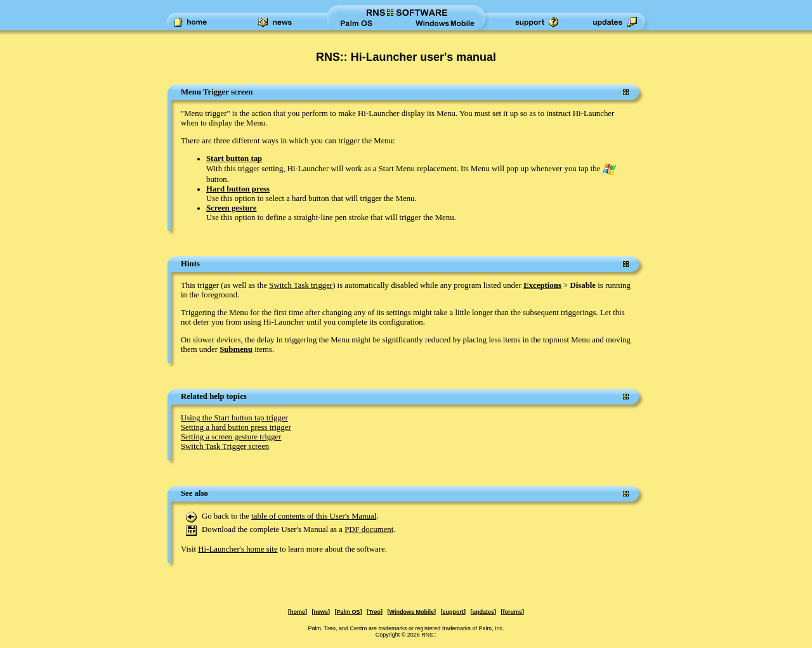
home (298, 612)
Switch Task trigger (301, 285)
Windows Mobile (412, 612)
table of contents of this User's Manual (314, 516)
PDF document (369, 529)
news (321, 612)
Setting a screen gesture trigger (231, 437)
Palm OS (349, 612)
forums (512, 612)
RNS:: (429, 635)
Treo (375, 612)
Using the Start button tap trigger (234, 418)
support (453, 612)
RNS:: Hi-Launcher (366, 57)
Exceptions (542, 285)
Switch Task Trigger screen (225, 446)
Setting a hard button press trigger (236, 427)
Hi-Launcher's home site (238, 549)
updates (483, 612)
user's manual (458, 57)
